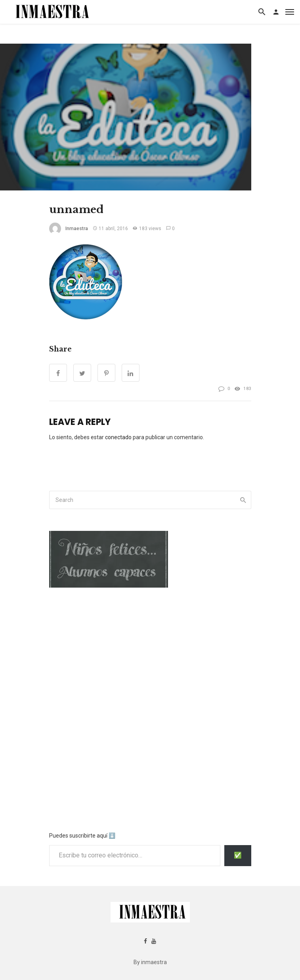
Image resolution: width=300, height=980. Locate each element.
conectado (118, 437)
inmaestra (77, 229)
